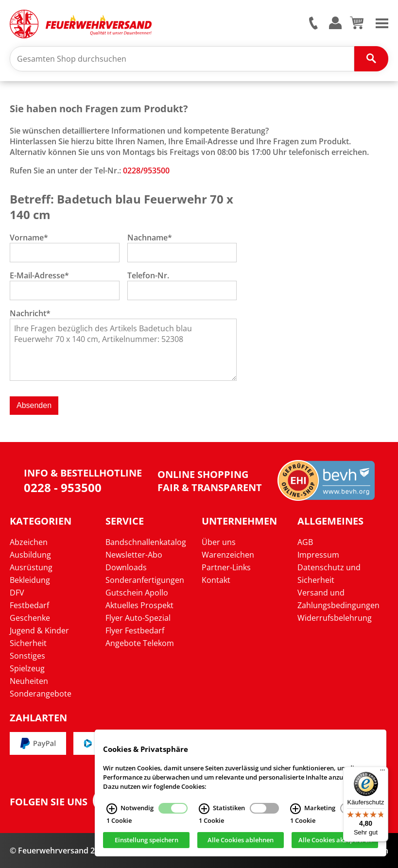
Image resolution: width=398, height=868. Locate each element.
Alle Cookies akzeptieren (335, 841)
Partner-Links (226, 567)
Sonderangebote (41, 694)
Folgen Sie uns (49, 802)
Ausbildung (30, 555)
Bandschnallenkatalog (146, 542)
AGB (305, 542)
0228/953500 (146, 170)
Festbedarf (29, 605)
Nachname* (150, 238)
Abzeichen (29, 542)
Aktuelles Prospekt (139, 605)
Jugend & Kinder (39, 630)
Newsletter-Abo (134, 555)
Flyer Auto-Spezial (138, 618)
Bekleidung (30, 580)
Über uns (219, 542)
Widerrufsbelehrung (335, 618)
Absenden (34, 405)
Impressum (318, 555)
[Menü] (382, 772)
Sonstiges (27, 656)
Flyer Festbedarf (135, 630)
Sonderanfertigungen (145, 580)
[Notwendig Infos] (112, 810)
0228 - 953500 (63, 487)
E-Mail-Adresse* (39, 275)
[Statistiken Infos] (204, 810)
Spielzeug (27, 668)
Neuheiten (29, 681)
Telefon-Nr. (148, 275)
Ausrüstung (31, 567)
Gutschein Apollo (137, 593)
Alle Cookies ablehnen (241, 841)
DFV (17, 593)
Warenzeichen (228, 555)
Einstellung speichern (147, 841)
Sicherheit (28, 643)
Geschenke (30, 618)
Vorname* (29, 238)
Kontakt (216, 580)
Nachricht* (30, 313)
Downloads (126, 567)
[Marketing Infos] (295, 810)
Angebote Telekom (140, 643)
